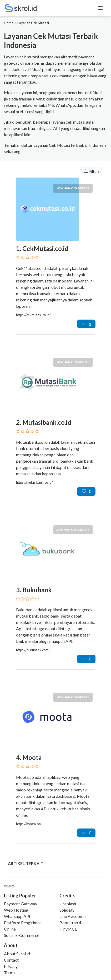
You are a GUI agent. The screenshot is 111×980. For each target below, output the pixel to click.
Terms (10, 973)
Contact (11, 960)
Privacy (11, 966)
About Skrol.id (17, 954)
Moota (32, 757)
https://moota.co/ (29, 824)
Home (9, 23)
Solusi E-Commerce (22, 935)
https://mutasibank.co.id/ (34, 482)
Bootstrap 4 (70, 923)
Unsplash (68, 904)
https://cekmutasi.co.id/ (33, 315)
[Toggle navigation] (100, 8)
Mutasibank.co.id (47, 422)
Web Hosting (16, 910)
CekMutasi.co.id (45, 248)
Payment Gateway (21, 904)
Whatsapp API (17, 916)
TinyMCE (68, 929)
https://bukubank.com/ (33, 650)
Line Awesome (72, 916)
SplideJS (67, 910)
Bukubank (37, 590)
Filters (92, 171)
